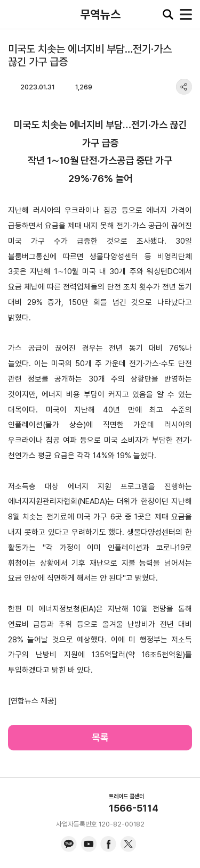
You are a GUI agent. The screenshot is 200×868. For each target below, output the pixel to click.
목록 (100, 737)
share (184, 87)
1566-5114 (134, 808)
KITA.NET (16, 14)
